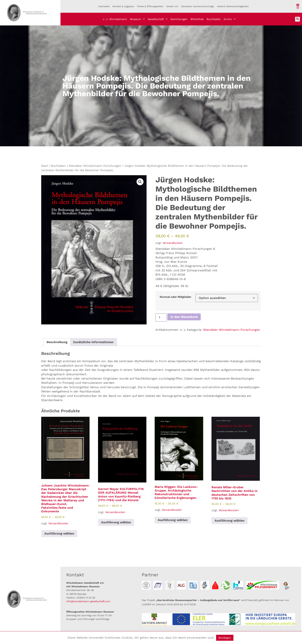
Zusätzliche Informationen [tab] (93, 342)
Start (45, 166)
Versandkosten (173, 243)
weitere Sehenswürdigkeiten (233, 6)
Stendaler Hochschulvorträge (198, 6)
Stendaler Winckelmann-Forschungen (95, 166)
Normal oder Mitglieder (175, 297)
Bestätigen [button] (225, 638)
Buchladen (214, 19)
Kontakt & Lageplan (123, 6)
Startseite (104, 6)
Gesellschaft (158, 19)
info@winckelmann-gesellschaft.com (88, 601)
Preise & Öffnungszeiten (150, 6)
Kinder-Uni (172, 6)
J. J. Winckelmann (115, 19)
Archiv (230, 19)
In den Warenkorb (184, 317)
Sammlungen (179, 19)
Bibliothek (197, 19)
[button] (297, 19)
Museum (137, 19)
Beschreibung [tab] (57, 342)
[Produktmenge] (161, 317)
